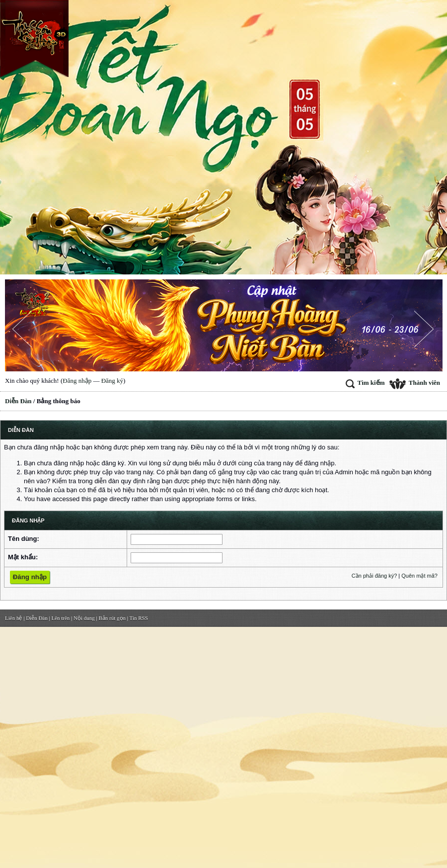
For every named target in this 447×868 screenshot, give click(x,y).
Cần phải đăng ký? (374, 576)
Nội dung (84, 618)
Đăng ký (112, 381)
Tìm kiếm (365, 383)
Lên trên (60, 618)
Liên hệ (13, 618)
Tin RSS (139, 618)
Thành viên (414, 383)
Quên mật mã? (419, 576)
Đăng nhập (77, 381)
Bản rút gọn (112, 618)
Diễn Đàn (18, 401)
